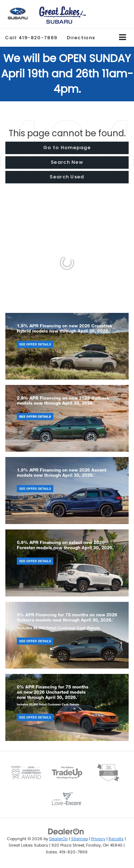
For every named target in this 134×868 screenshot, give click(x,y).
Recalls (116, 839)
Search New (67, 162)
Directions (81, 38)
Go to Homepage (67, 148)
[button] (31, 38)
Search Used (67, 177)
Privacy (98, 839)
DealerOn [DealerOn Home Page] (59, 839)
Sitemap (80, 839)
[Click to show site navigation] (123, 38)
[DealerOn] (66, 831)
